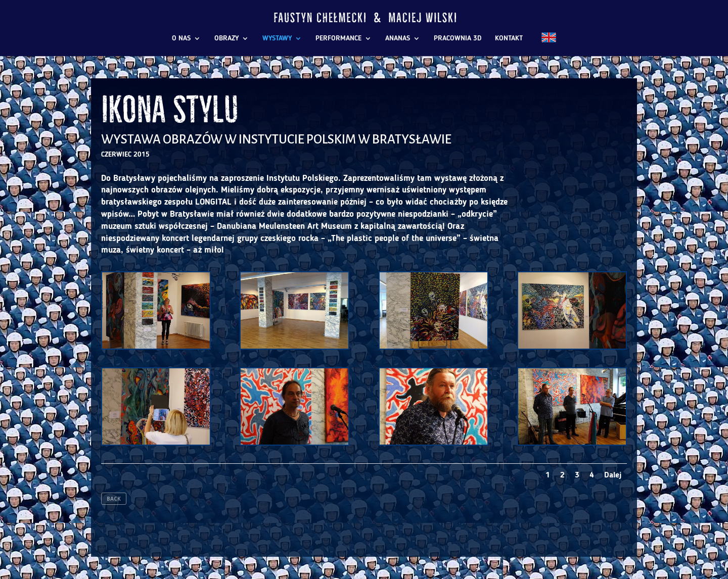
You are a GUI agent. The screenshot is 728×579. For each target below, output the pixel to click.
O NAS (181, 38)
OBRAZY (226, 38)
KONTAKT (509, 38)
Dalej (613, 475)
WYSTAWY (277, 38)
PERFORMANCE (338, 38)
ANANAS (398, 38)
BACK (114, 499)
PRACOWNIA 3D (458, 38)
